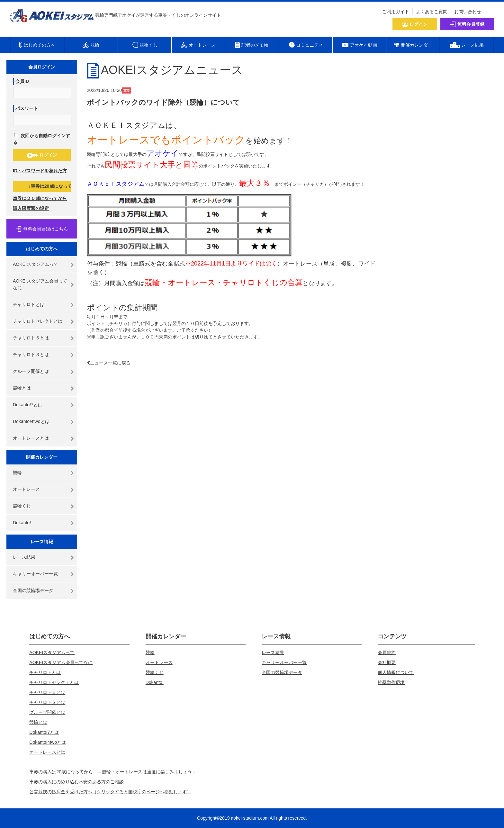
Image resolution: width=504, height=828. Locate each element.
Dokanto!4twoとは (31, 421)
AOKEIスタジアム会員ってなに (40, 284)
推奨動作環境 (391, 682)
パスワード (27, 108)
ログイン (42, 155)
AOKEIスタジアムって (36, 264)
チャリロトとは (29, 304)
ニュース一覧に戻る (110, 363)
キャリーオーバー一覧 (35, 574)
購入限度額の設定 (31, 208)
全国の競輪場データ (33, 590)
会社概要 (387, 662)
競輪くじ (22, 506)
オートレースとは (31, 438)
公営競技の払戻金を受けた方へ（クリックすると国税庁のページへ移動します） (110, 792)
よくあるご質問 (432, 12)
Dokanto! (22, 523)
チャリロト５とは (31, 338)
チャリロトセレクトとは (38, 321)
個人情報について (396, 672)
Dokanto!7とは (28, 405)
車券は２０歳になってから (40, 198)
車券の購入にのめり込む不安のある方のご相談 (76, 782)
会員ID (22, 81)
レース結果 (24, 557)
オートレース (26, 489)
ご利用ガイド (396, 12)
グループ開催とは (31, 371)
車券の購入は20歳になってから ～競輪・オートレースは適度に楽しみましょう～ (113, 772)
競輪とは (22, 388)
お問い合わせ (468, 12)
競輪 (17, 473)
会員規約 (387, 652)
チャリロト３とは (31, 355)
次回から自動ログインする (41, 139)
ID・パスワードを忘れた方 (40, 171)
